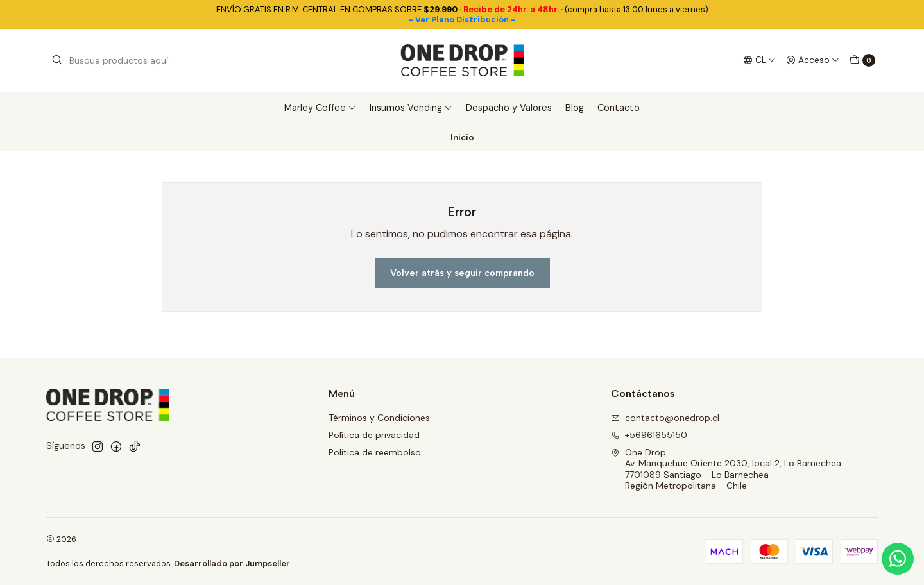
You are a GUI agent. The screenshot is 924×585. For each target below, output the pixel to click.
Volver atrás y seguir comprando (462, 273)
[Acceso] (813, 60)
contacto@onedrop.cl (665, 418)
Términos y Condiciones (379, 418)
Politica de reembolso (375, 452)
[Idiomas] (759, 60)
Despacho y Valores (509, 108)
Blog (575, 108)
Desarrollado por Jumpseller (232, 564)
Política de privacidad (374, 435)
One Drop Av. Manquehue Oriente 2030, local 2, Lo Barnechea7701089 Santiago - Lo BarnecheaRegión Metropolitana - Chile (726, 469)
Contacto (619, 108)
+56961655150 (649, 435)
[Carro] (862, 60)
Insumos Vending (411, 108)
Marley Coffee (320, 108)
